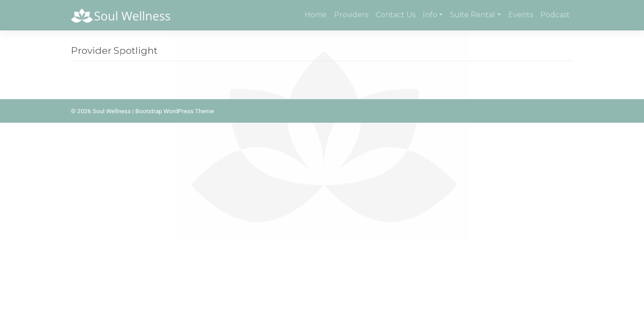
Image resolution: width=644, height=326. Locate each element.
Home (316, 15)
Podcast (555, 15)
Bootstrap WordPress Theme (175, 111)
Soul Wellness (111, 111)
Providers (351, 15)
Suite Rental (472, 15)
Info (430, 15)
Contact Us (396, 15)
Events (521, 15)
